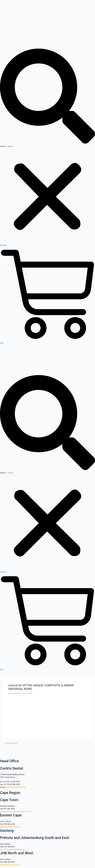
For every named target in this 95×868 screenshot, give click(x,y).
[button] (47, 96)
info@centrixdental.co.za (16, 787)
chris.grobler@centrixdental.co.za (13, 849)
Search (3, 146)
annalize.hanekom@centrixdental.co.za (16, 811)
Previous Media (10, 743)
